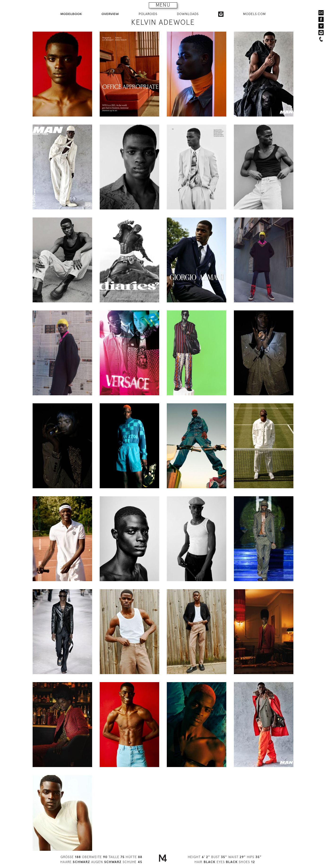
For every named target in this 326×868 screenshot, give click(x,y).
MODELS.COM (254, 14)
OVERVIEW (110, 14)
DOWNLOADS (188, 14)
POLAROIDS (148, 14)
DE (321, 13)
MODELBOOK (71, 14)
